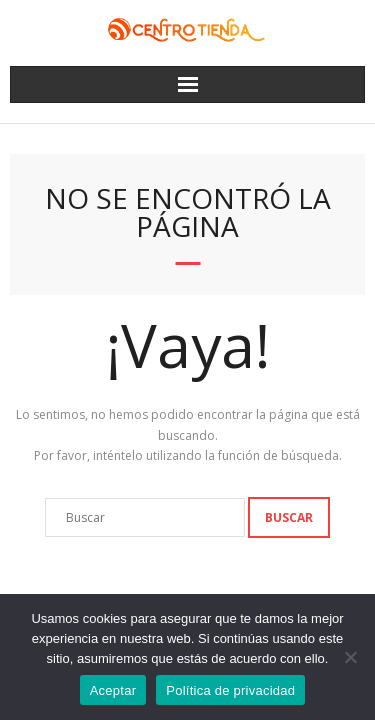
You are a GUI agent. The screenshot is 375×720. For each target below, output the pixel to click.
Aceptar (113, 690)
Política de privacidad (230, 690)
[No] (350, 657)
